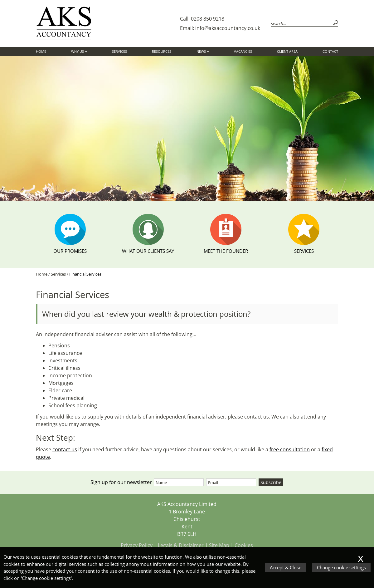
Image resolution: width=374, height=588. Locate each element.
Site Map (219, 545)
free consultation (290, 449)
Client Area (287, 51)
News (201, 51)
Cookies (244, 545)
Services (119, 51)
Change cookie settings (341, 567)
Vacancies (243, 51)
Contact (330, 51)
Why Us (78, 51)
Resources (162, 51)
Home (41, 51)
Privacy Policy (137, 545)
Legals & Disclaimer (181, 545)
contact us (65, 449)
